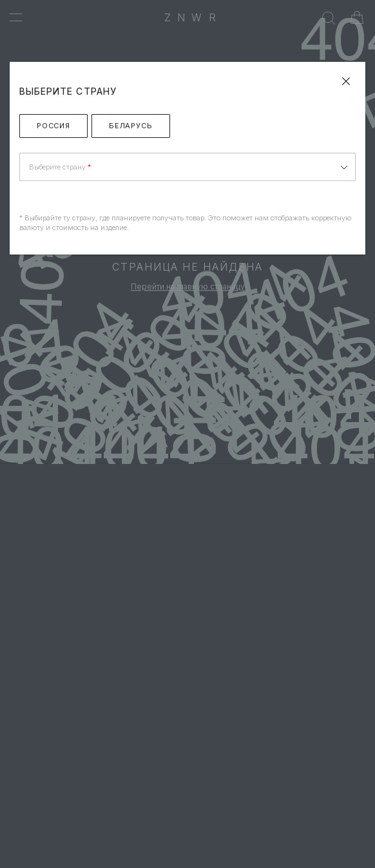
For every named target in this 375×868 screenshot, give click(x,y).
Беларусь (131, 126)
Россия (53, 126)
